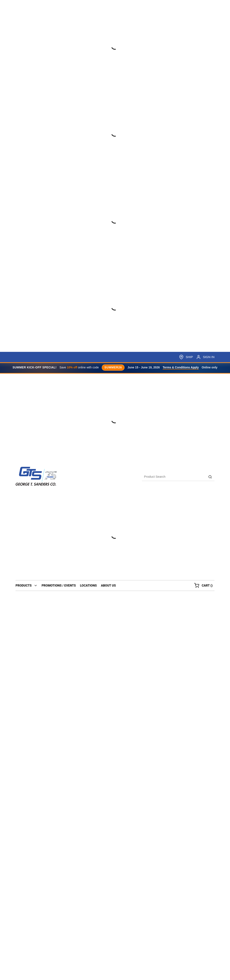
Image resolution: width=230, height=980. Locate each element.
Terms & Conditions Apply (181, 367)
